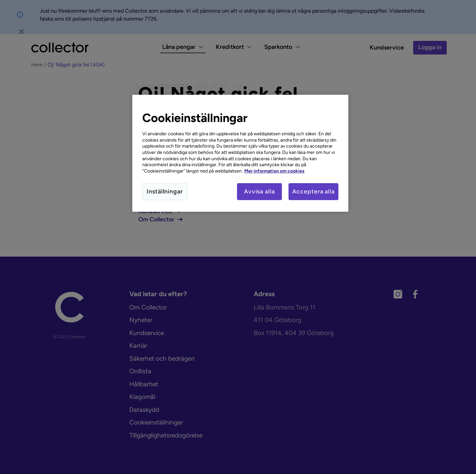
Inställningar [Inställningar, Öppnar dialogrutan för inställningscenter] (165, 191)
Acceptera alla (313, 191)
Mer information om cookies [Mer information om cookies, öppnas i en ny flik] (274, 171)
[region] (240, 153)
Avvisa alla (259, 191)
